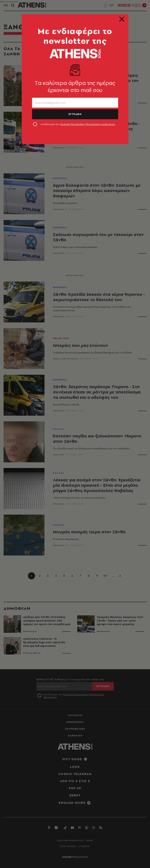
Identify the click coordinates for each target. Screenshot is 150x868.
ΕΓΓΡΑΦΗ (75, 114)
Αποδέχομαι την (78, 124)
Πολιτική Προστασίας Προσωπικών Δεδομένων (88, 124)
